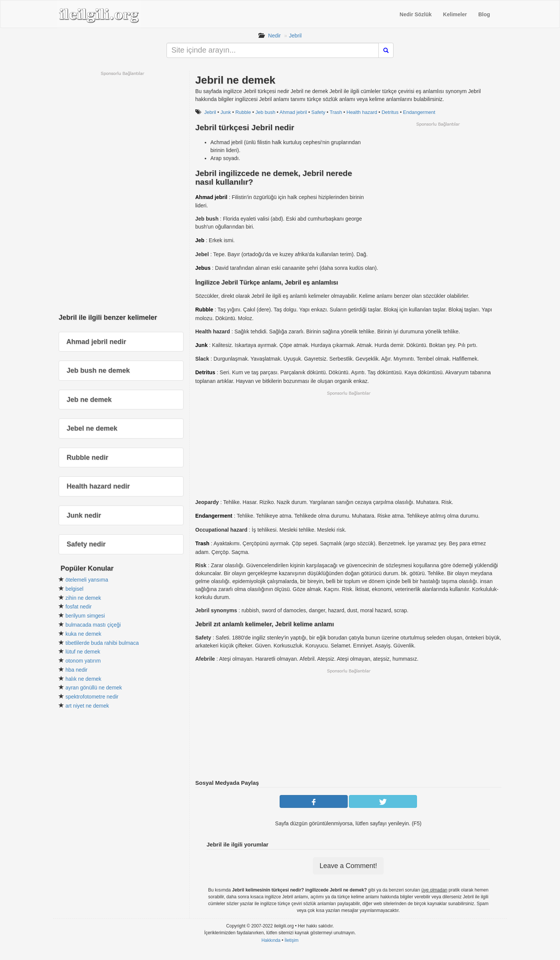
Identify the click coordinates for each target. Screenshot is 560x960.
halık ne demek (83, 679)
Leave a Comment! (348, 866)
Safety (318, 112)
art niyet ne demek (87, 706)
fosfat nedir (79, 607)
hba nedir (76, 670)
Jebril (295, 36)
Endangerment (419, 112)
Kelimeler (455, 14)
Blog (484, 14)
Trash (336, 112)
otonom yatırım (83, 661)
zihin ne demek (83, 598)
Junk (226, 112)
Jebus (203, 268)
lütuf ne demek (83, 652)
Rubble (243, 112)
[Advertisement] (438, 180)
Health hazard (362, 112)
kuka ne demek (83, 634)
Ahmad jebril (293, 112)
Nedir (275, 36)
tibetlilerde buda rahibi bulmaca (102, 643)
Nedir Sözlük (416, 14)
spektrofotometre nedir (92, 697)
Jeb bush (265, 112)
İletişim (292, 940)
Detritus (390, 112)
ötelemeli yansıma (87, 580)
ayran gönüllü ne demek (94, 688)
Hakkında (271, 940)
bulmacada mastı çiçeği (93, 625)
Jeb (200, 240)
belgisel (74, 589)
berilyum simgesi (85, 616)
